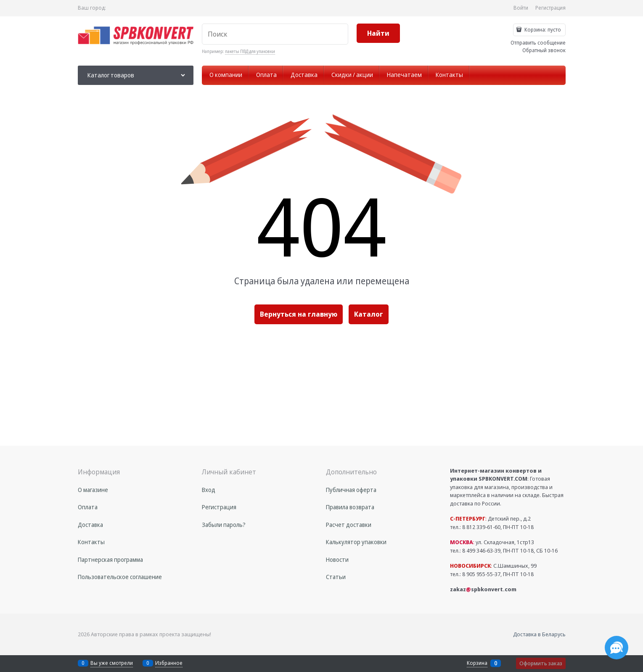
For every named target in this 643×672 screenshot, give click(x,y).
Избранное (169, 663)
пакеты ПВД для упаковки (250, 51)
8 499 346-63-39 (481, 550)
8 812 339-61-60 (481, 527)
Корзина (477, 663)
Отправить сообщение (538, 43)
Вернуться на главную (299, 314)
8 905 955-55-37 (481, 574)
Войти (521, 8)
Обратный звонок (544, 50)
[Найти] (378, 33)
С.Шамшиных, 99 (493, 566)
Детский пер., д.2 (490, 519)
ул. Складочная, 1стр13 (492, 542)
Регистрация (550, 8)
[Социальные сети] (617, 648)
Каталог (369, 314)
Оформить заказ (541, 663)
